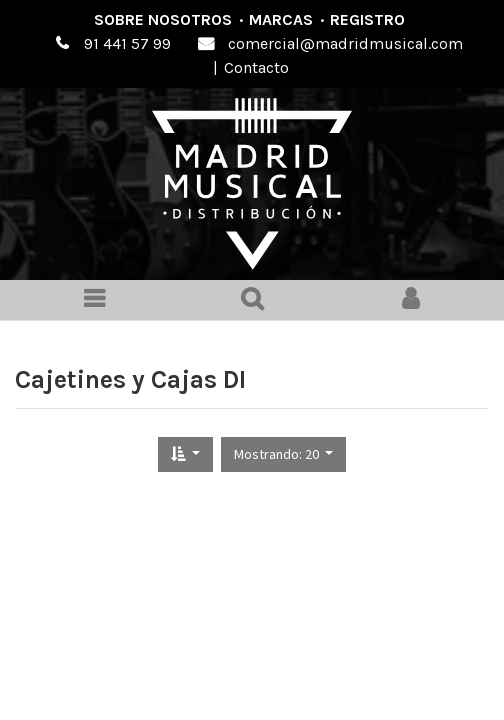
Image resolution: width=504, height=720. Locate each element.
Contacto (256, 67)
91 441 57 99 (127, 43)
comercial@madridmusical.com (345, 43)
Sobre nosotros (163, 19)
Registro (367, 19)
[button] (185, 454)
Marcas (281, 19)
